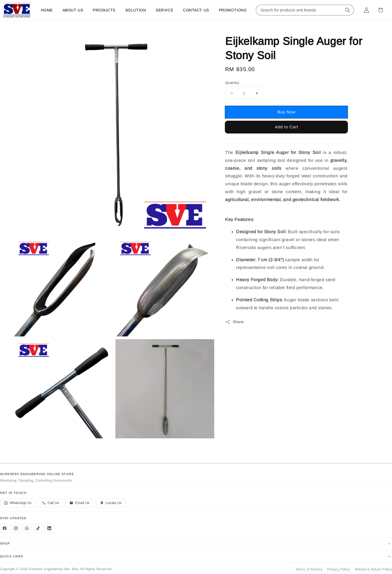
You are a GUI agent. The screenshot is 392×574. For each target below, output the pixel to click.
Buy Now (287, 112)
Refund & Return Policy (373, 569)
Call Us (50, 503)
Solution (136, 10)
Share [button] (235, 322)
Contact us (196, 10)
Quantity (232, 83)
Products (104, 10)
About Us (73, 10)
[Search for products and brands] (299, 10)
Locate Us (111, 503)
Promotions (233, 10)
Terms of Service (309, 569)
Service (164, 10)
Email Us (79, 503)
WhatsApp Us (18, 503)
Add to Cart (287, 127)
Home (47, 10)
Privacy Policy (339, 569)
